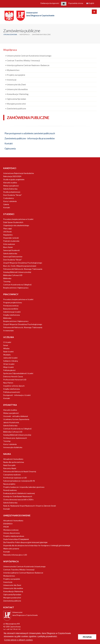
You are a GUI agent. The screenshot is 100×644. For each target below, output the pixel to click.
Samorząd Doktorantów (13, 257)
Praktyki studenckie (11, 241)
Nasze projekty (9, 484)
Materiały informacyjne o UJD (15, 555)
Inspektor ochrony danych (14, 386)
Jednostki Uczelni (10, 358)
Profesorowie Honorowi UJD (15, 380)
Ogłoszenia (10, 149)
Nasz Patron (8, 383)
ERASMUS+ (8, 524)
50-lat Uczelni (9, 364)
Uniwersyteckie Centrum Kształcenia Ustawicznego (29, 56)
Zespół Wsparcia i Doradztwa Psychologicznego (23, 263)
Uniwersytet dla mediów (17, 89)
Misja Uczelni (8, 367)
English (90, 3)
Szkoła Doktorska (10, 189)
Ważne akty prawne (11, 549)
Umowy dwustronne (11, 533)
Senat (6, 345)
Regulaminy (8, 235)
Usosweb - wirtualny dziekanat (16, 416)
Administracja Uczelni (12, 312)
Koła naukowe (9, 244)
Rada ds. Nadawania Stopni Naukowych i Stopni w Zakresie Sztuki (30, 506)
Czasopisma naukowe (12, 475)
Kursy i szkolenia (10, 201)
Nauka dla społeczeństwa (14, 462)
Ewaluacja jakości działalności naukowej (19, 493)
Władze (6, 348)
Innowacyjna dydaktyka (13, 447)
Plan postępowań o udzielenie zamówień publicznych (30, 133)
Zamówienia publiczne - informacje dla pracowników (30, 138)
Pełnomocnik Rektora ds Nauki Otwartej (20, 471)
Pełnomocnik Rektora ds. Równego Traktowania (23, 269)
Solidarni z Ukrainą (11, 361)
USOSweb (7, 232)
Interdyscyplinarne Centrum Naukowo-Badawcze (28, 65)
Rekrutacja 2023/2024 (12, 176)
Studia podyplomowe (12, 192)
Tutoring (7, 281)
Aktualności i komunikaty (13, 459)
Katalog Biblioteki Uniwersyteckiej (17, 272)
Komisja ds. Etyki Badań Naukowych (18, 496)
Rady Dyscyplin (9, 465)
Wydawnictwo (13, 70)
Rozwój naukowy (10, 490)
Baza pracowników (11, 309)
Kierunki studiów (10, 183)
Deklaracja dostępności (50, 3)
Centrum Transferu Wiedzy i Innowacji (23, 60)
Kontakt (9, 143)
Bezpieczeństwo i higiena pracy (16, 288)
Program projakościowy (13, 302)
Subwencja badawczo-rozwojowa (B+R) (19, 481)
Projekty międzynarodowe (14, 536)
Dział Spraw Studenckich (13, 222)
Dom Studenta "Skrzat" (13, 195)
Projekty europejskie (16, 75)
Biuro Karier (8, 247)
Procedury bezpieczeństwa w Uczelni (18, 219)
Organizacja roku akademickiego (16, 225)
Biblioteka (7, 278)
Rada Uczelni (8, 352)
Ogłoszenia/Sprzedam (16, 99)
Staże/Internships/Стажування (16, 539)
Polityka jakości (9, 370)
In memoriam (8, 331)
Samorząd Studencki (11, 250)
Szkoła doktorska (10, 253)
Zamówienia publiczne (16, 109)
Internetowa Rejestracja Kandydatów (19, 173)
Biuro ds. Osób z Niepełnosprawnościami (20, 266)
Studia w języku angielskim (14, 179)
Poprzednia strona (76, 3)
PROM (6, 527)
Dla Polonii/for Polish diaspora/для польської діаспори (25, 542)
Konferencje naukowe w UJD (15, 478)
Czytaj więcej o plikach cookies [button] (18, 640)
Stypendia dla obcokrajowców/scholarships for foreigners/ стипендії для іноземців (37, 545)
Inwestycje (12, 80)
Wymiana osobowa (11, 530)
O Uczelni (7, 342)
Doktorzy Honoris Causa (13, 376)
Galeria (6, 204)
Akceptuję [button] (87, 637)
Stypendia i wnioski (11, 238)
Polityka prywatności (12, 392)
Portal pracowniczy (11, 306)
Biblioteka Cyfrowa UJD (13, 275)
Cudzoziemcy (9, 198)
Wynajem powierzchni (16, 104)
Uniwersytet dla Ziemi (16, 84)
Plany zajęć (8, 228)
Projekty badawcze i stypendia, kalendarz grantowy (24, 487)
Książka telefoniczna (11, 315)
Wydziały (7, 355)
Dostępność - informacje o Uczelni (17, 395)
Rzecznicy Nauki (10, 468)
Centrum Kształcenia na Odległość (17, 285)
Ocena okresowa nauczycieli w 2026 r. (19, 499)
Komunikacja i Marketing (18, 94)
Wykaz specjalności (11, 186)
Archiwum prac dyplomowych (15, 438)
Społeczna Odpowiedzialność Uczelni (18, 373)
